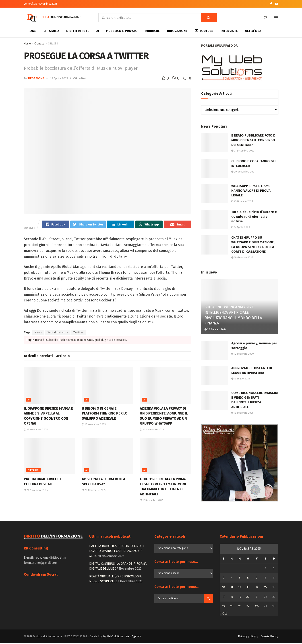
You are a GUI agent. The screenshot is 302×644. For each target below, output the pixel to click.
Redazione (36, 78)
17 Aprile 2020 (241, 227)
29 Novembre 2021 (243, 172)
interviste (229, 31)
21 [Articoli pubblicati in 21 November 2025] (257, 597)
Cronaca (39, 44)
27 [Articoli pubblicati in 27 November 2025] (248, 607)
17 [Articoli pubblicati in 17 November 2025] (224, 597)
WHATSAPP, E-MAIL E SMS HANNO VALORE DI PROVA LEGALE (251, 191)
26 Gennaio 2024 (215, 329)
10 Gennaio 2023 (242, 258)
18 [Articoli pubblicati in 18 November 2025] (232, 597)
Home (32, 31)
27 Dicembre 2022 (243, 151)
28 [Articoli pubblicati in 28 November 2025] (257, 607)
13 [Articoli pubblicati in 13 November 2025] (248, 588)
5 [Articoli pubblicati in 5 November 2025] (240, 578)
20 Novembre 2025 (94, 491)
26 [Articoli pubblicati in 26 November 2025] (240, 607)
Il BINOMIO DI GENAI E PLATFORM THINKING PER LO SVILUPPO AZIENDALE (105, 414)
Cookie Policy (269, 637)
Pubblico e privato (122, 31)
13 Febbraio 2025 (242, 413)
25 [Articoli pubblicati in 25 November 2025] (232, 607)
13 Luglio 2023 (241, 379)
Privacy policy (247, 637)
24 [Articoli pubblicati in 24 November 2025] (224, 607)
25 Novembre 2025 (36, 430)
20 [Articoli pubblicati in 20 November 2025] (248, 597)
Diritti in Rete (78, 31)
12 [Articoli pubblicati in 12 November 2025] (240, 588)
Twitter (78, 333)
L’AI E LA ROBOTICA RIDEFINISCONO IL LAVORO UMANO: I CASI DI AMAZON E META (117, 551)
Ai (29, 400)
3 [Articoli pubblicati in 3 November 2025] (224, 578)
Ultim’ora (253, 31)
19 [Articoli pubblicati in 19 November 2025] (240, 597)
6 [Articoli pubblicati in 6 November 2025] (248, 578)
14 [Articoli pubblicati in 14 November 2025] (257, 588)
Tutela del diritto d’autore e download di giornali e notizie (254, 217)
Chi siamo (51, 31)
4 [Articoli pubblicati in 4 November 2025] (232, 578)
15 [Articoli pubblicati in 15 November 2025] (265, 588)
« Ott (223, 614)
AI (98, 31)
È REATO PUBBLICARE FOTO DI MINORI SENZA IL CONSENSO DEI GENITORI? (254, 140)
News (38, 333)
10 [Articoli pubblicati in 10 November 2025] (224, 588)
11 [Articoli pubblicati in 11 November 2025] (232, 588)
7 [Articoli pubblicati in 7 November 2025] (257, 578)
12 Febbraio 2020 (243, 354)
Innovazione (177, 31)
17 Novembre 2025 (152, 501)
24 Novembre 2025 (152, 430)
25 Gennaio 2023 (242, 201)
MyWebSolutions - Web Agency (122, 637)
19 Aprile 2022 (59, 78)
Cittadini (53, 44)
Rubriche (152, 31)
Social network (58, 333)
